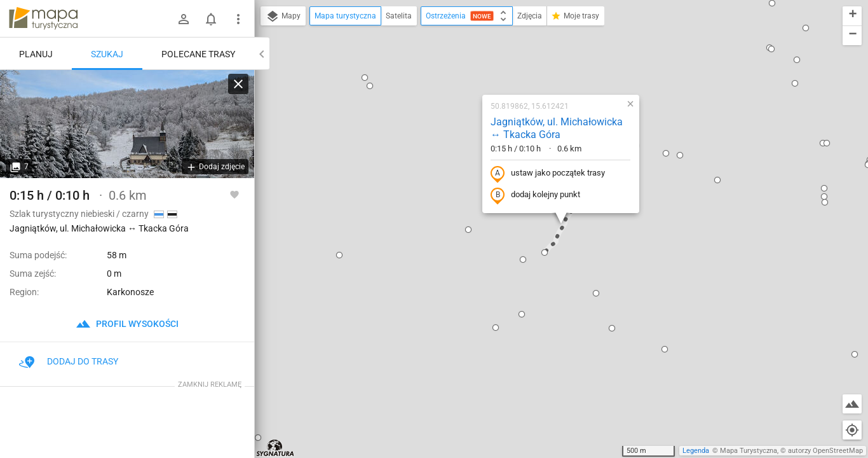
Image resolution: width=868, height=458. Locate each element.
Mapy (283, 17)
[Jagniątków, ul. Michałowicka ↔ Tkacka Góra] (127, 124)
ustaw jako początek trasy (548, 174)
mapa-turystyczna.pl (43, 18)
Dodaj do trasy (69, 361)
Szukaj (107, 54)
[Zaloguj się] (184, 19)
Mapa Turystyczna (749, 451)
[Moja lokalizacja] (852, 430)
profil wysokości (127, 324)
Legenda (696, 451)
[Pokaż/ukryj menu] (238, 19)
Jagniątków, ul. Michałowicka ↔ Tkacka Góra (557, 128)
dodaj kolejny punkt (535, 195)
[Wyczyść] (238, 84)
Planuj (36, 54)
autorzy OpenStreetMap (825, 451)
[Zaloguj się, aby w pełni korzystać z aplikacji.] (234, 194)
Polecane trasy (198, 54)
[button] (258, 438)
